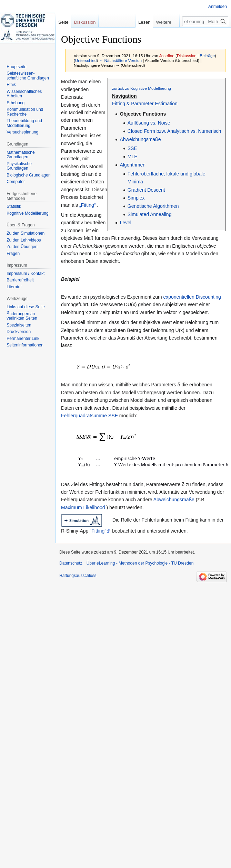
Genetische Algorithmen (153, 206)
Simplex (136, 198)
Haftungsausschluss (78, 576)
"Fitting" (98, 531)
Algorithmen (133, 165)
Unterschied (86, 60)
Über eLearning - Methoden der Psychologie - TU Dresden (140, 563)
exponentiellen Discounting (192, 297)
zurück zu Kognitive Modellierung (142, 88)
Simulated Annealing (150, 214)
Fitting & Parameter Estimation (145, 104)
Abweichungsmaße (140, 139)
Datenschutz (71, 563)
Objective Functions (143, 114)
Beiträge (207, 56)
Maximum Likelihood (83, 507)
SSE (132, 148)
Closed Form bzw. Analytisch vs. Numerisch (174, 131)
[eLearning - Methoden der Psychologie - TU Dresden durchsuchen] (205, 21)
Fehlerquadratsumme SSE (89, 416)
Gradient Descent (146, 190)
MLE (133, 157)
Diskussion (187, 56)
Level (125, 223)
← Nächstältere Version (120, 60)
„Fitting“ (87, 205)
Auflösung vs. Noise (149, 123)
